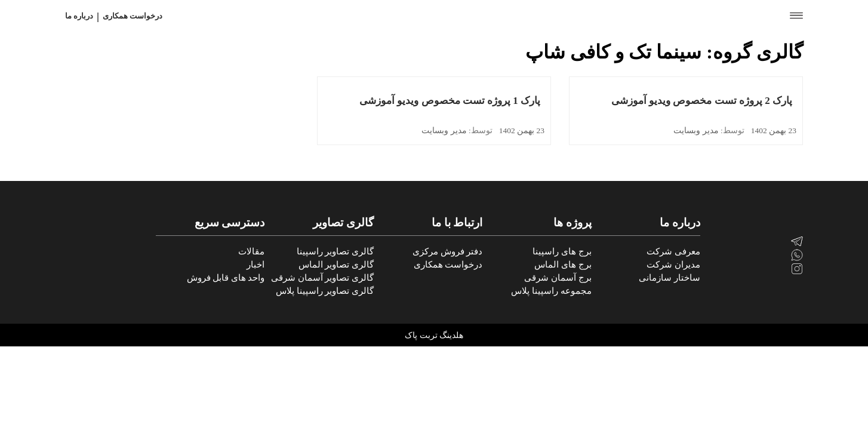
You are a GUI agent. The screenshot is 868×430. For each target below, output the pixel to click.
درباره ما (79, 16)
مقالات (251, 251)
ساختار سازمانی (670, 278)
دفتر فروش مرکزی (447, 251)
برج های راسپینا (562, 251)
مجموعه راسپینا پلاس (551, 291)
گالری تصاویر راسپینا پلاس (325, 291)
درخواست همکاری (133, 16)
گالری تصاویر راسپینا (335, 251)
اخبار (256, 265)
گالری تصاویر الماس (336, 265)
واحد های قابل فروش (226, 278)
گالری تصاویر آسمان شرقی (322, 278)
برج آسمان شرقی (558, 278)
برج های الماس (563, 265)
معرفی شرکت (673, 251)
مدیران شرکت (673, 265)
